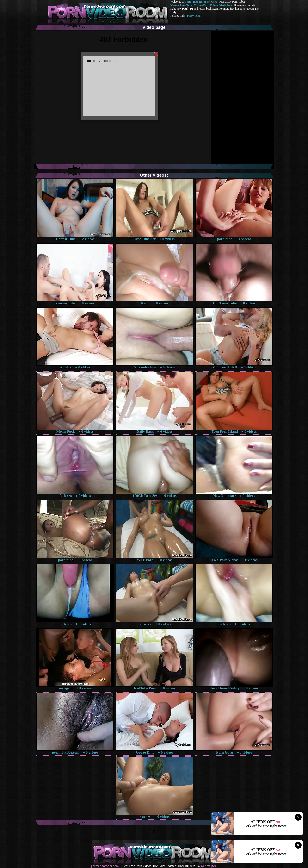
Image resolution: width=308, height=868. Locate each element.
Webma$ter (208, 866)
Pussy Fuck (194, 16)
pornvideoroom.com (105, 866)
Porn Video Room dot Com (201, 2)
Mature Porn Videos (206, 5)
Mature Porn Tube (181, 5)
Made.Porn (226, 5)
